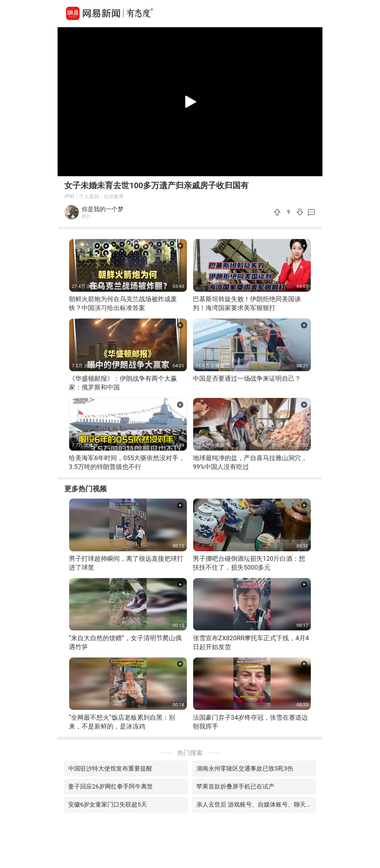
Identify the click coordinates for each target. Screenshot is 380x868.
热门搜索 (190, 753)
